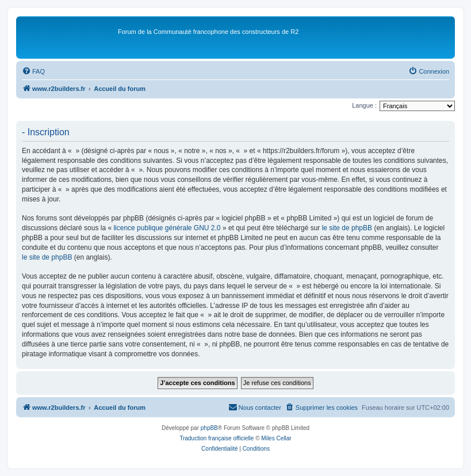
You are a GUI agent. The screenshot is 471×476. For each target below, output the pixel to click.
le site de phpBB (347, 228)
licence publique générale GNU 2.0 (167, 228)
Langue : (364, 105)
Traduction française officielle (217, 438)
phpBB (209, 428)
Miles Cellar (276, 438)
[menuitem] (33, 71)
